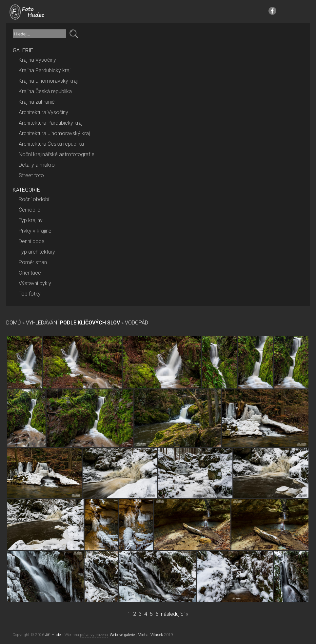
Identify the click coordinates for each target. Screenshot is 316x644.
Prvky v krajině (35, 231)
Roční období (34, 199)
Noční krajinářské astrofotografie (57, 154)
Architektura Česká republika (51, 144)
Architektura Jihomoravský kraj (54, 133)
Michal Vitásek (150, 635)
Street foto (31, 175)
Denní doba (32, 241)
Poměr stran (33, 262)
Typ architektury (37, 252)
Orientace (30, 273)
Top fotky (30, 294)
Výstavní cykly (35, 283)
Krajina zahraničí (37, 102)
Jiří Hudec (54, 635)
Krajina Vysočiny (37, 60)
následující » (175, 614)
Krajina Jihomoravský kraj (48, 81)
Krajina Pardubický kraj (45, 70)
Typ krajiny (31, 220)
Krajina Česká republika (45, 91)
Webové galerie (122, 635)
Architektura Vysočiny (43, 112)
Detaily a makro (37, 165)
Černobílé (30, 210)
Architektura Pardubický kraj (51, 123)
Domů (14, 323)
